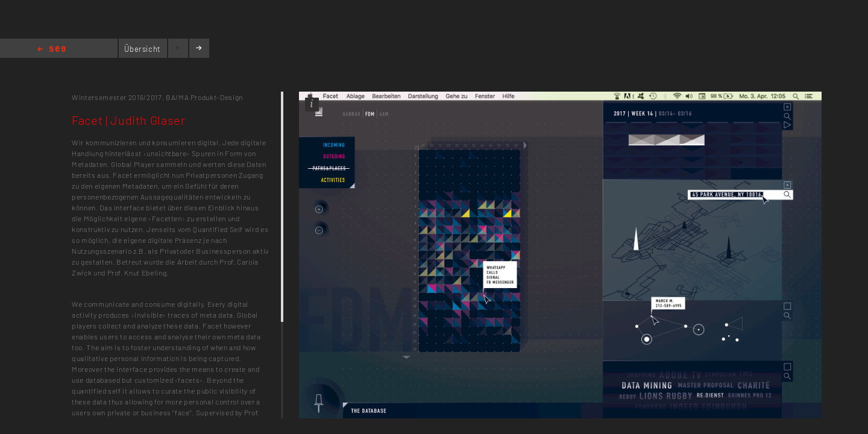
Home (52, 50)
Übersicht (143, 49)
